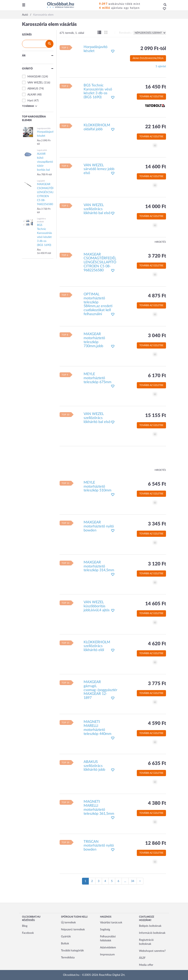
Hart (30, 101)
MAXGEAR (34, 77)
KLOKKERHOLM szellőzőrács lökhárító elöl (97, 646)
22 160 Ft (156, 127)
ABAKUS (33, 89)
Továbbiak (30, 106)
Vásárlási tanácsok (111, 923)
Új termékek (68, 923)
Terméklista (68, 958)
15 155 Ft (156, 416)
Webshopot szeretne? (152, 951)
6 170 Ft (157, 376)
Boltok (65, 944)
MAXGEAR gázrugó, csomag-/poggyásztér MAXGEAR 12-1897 (100, 690)
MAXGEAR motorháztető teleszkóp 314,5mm (99, 566)
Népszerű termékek (73, 930)
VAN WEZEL (35, 83)
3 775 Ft (157, 684)
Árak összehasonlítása (148, 58)
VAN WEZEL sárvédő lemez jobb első (99, 169)
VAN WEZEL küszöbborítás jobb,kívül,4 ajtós (97, 606)
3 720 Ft (157, 256)
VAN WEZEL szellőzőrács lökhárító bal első (97, 209)
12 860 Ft (156, 843)
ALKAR (32, 95)
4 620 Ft (157, 644)
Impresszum (107, 955)
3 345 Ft (157, 524)
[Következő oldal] (140, 881)
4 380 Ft (157, 803)
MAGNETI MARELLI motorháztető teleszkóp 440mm (97, 728)
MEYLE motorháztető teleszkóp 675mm (97, 378)
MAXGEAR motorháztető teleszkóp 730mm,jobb (94, 340)
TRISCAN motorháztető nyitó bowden (99, 846)
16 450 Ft (156, 87)
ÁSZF (142, 958)
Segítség (105, 930)
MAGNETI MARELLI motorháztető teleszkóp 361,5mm (99, 808)
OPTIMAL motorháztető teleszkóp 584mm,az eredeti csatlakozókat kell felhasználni (98, 304)
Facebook (28, 933)
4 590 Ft (157, 723)
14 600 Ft (156, 167)
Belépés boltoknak (150, 926)
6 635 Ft (157, 764)
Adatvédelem (108, 948)
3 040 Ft (157, 336)
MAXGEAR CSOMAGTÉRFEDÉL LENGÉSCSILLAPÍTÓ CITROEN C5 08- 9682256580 (100, 262)
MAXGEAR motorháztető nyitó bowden (99, 526)
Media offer (146, 965)
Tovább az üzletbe (151, 96)
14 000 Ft (156, 207)
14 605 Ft (156, 604)
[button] (163, 9)
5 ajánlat (161, 66)
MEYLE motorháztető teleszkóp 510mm (97, 487)
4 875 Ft (157, 296)
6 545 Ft (157, 484)
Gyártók (66, 937)
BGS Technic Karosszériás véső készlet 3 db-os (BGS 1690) (98, 91)
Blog (25, 926)
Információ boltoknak (152, 933)
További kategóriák (72, 951)
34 (133, 881)
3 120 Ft (157, 564)
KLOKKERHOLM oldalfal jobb (97, 127)
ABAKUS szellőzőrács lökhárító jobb (94, 766)
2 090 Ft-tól (153, 49)
